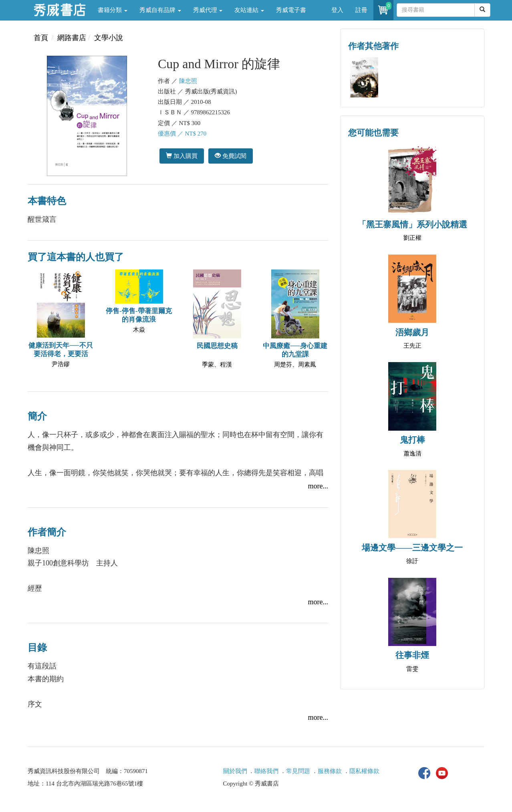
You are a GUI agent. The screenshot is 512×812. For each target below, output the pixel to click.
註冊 (361, 10)
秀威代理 (208, 10)
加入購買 (182, 156)
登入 (337, 10)
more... (318, 486)
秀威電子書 (291, 10)
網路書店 (72, 38)
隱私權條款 (364, 771)
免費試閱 (231, 156)
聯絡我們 (266, 771)
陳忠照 (188, 81)
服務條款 (330, 771)
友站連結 (249, 10)
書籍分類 (113, 10)
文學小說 (109, 38)
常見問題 (298, 771)
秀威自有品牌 (160, 10)
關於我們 (235, 771)
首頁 (41, 38)
